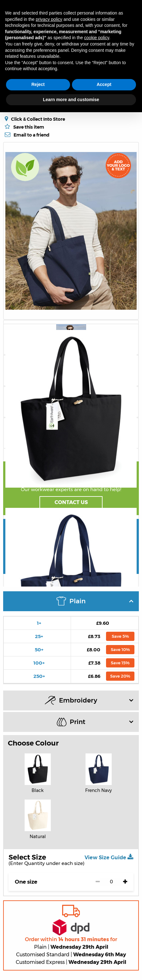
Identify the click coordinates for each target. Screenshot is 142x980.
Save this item (29, 127)
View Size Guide (109, 857)
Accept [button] (104, 84)
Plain (95, 601)
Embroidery (89, 700)
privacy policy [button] (49, 19)
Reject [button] (38, 84)
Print (95, 722)
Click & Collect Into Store (38, 119)
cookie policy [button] (97, 38)
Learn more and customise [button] (71, 100)
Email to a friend (32, 135)
